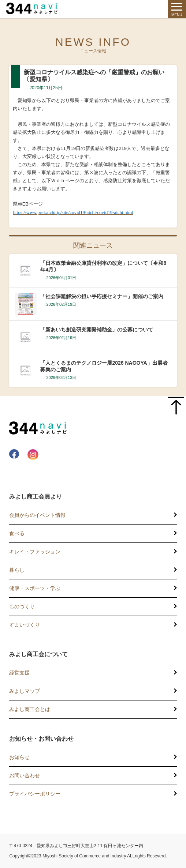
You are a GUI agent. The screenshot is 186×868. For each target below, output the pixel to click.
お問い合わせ (25, 775)
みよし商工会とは (30, 709)
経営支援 (19, 673)
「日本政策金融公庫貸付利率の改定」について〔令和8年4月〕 (103, 266)
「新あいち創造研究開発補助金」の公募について (97, 330)
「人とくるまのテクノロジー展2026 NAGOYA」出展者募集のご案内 (104, 366)
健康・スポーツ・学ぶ (35, 588)
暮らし (17, 570)
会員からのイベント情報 (37, 515)
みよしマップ (25, 691)
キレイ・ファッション (35, 552)
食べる (17, 533)
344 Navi (34, 8)
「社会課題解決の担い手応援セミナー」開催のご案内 (102, 296)
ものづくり (22, 606)
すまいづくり (25, 625)
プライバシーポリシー (35, 794)
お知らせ (19, 757)
